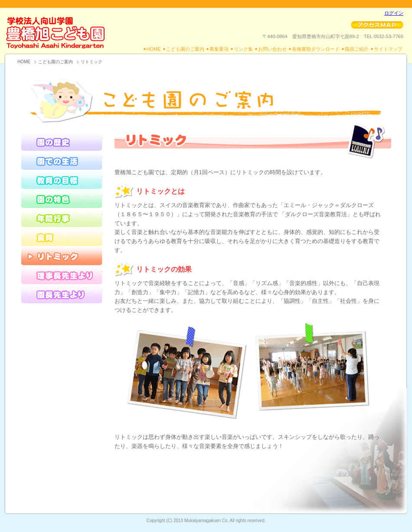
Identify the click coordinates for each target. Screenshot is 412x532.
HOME (154, 49)
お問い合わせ (272, 49)
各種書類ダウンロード (316, 49)
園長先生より (62, 294)
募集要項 (219, 49)
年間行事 (62, 217)
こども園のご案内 (185, 49)
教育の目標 (62, 179)
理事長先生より (62, 275)
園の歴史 (62, 141)
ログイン (394, 13)
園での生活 (62, 160)
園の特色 (62, 198)
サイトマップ (388, 49)
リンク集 (243, 49)
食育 (62, 237)
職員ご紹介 (357, 49)
